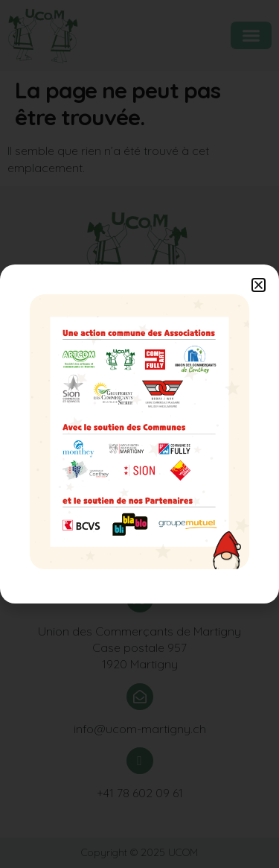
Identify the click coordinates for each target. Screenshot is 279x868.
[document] (139, 434)
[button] (259, 285)
